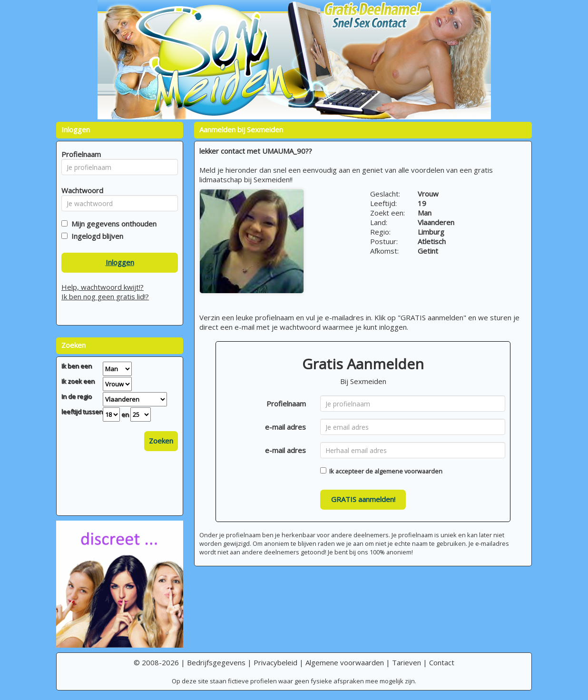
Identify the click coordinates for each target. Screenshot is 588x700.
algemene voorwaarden (408, 471)
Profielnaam (286, 404)
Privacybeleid (275, 662)
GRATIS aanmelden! (363, 499)
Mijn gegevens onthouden (112, 224)
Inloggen (120, 262)
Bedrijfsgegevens (216, 662)
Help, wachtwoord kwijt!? (103, 287)
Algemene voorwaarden (345, 662)
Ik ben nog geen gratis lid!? (105, 296)
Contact (442, 662)
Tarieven (407, 662)
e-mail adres (285, 427)
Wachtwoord (80, 190)
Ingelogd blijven (95, 236)
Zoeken (161, 441)
